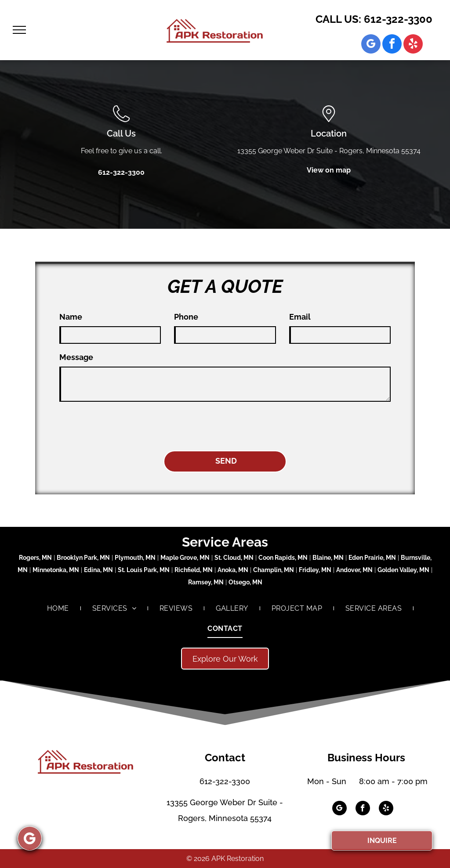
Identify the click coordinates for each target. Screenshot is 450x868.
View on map (329, 170)
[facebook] (392, 45)
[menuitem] (59, 608)
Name (71, 317)
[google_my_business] (371, 45)
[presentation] (126, 425)
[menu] (19, 30)
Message (76, 357)
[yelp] (413, 45)
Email (300, 317)
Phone (186, 317)
